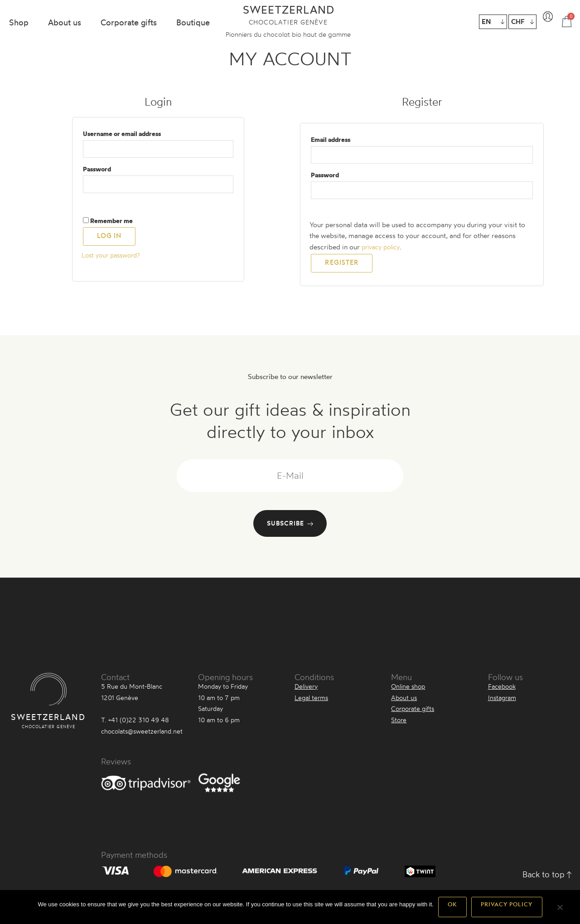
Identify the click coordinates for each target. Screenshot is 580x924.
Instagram (502, 701)
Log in (109, 242)
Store (399, 723)
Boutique (193, 22)
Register (342, 268)
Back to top (547, 877)
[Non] (560, 910)
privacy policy (383, 250)
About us (65, 22)
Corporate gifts (129, 22)
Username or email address (136, 133)
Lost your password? (114, 258)
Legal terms (311, 701)
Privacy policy (507, 907)
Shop (19, 22)
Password (111, 169)
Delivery (306, 689)
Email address (344, 139)
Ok (452, 907)
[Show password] (97, 204)
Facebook (502, 689)
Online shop (408, 689)
